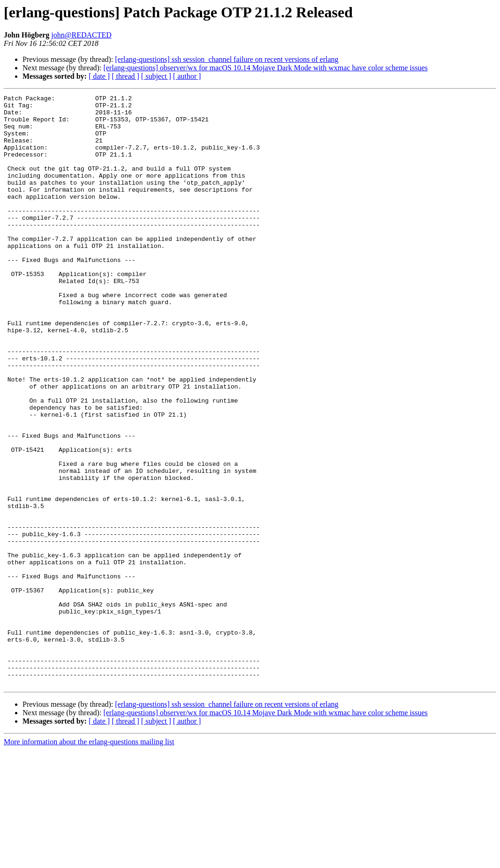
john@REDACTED (81, 35)
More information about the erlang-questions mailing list (89, 860)
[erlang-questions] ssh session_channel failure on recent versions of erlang (227, 59)
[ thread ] (125, 76)
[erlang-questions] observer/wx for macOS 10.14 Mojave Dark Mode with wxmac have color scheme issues (265, 68)
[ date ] (99, 76)
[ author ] (187, 76)
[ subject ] (156, 76)
